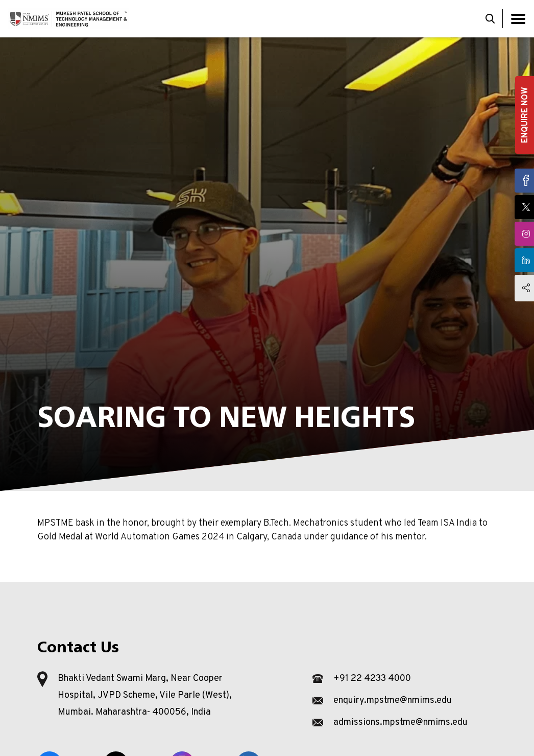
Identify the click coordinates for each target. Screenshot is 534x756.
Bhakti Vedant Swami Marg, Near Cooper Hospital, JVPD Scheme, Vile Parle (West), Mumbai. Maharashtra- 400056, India (145, 695)
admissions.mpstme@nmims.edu (400, 723)
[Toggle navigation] (518, 19)
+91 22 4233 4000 (372, 679)
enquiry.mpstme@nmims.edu (393, 701)
